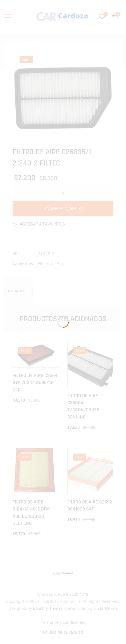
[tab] (18, 291)
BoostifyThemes (48, 608)
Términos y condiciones (63, 622)
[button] (39, 224)
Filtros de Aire (51, 263)
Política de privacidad (63, 632)
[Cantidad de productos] (63, 193)
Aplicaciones (18, 291)
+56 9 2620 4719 (73, 594)
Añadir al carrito (63, 208)
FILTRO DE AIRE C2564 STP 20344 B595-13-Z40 (35, 382)
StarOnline (108, 608)
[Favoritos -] (103, 17)
